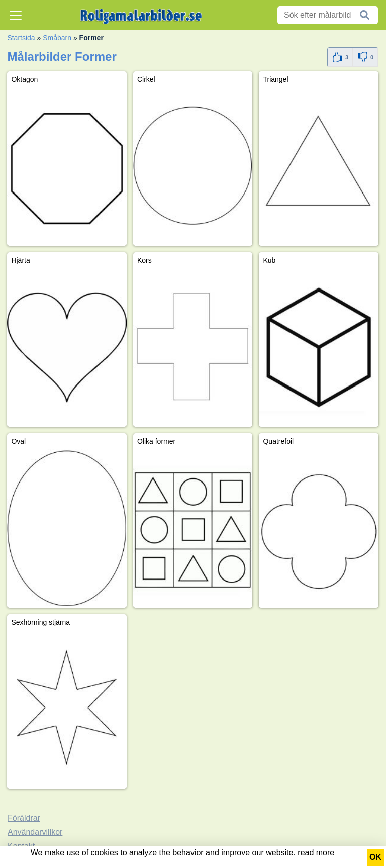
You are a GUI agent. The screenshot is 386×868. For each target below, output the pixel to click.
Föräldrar (24, 818)
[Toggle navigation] (16, 15)
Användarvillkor (35, 832)
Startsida (21, 38)
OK (375, 857)
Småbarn (57, 38)
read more (316, 853)
